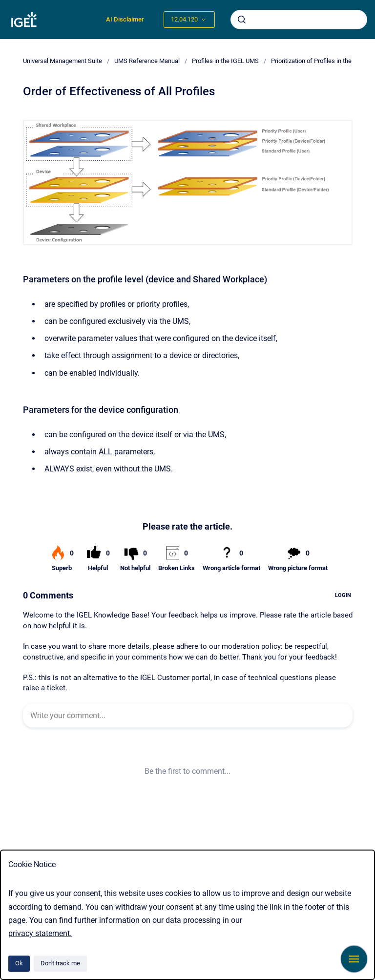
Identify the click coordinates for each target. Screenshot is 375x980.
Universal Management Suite (62, 61)
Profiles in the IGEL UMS (225, 61)
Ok (19, 963)
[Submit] (242, 20)
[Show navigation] (354, 959)
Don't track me (60, 963)
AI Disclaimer (125, 19)
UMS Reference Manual (147, 61)
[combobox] (299, 20)
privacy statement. (40, 933)
